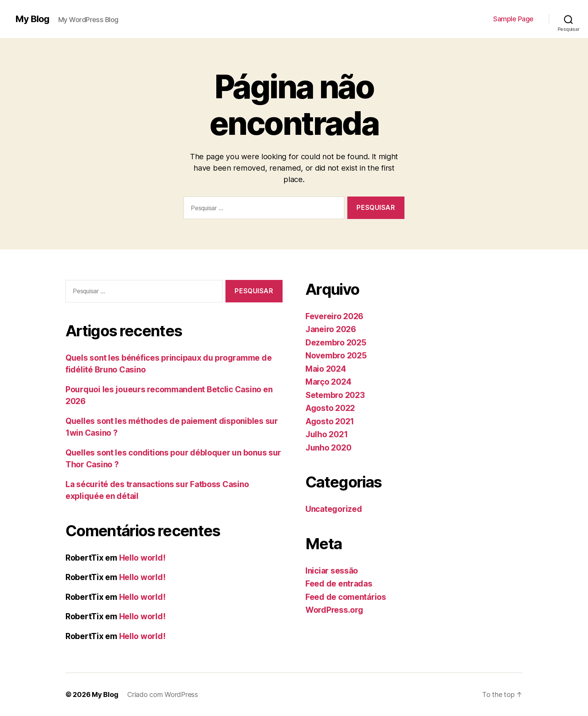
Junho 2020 (328, 448)
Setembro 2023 (335, 395)
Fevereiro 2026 (334, 316)
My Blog (32, 19)
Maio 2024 (326, 369)
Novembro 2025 (336, 356)
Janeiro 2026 (331, 329)
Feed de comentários (346, 597)
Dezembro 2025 (336, 343)
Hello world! (142, 558)
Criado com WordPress (163, 694)
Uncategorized (334, 509)
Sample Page (513, 19)
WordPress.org (334, 610)
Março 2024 (328, 382)
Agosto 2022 (330, 408)
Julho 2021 (327, 434)
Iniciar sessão (332, 571)
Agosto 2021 (330, 421)
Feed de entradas (339, 584)
